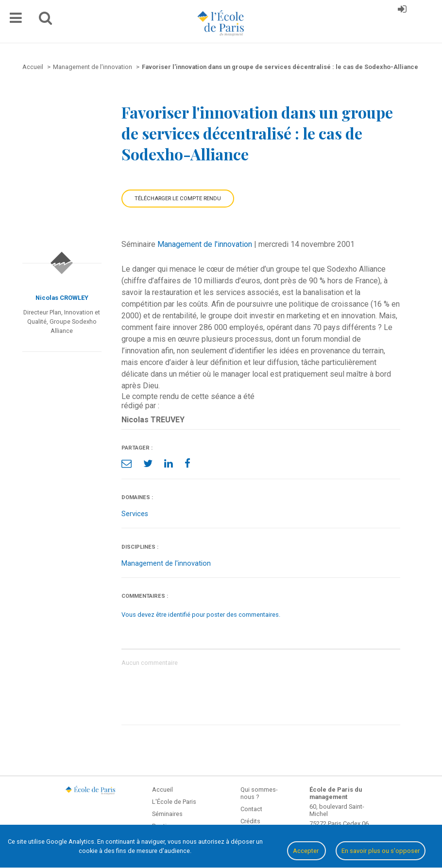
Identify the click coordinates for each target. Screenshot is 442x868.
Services (135, 514)
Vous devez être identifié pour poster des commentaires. (201, 615)
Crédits (250, 821)
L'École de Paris (174, 802)
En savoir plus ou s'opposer (381, 851)
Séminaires (167, 814)
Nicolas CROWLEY (62, 298)
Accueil (162, 790)
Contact (251, 809)
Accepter (306, 851)
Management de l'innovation (205, 244)
